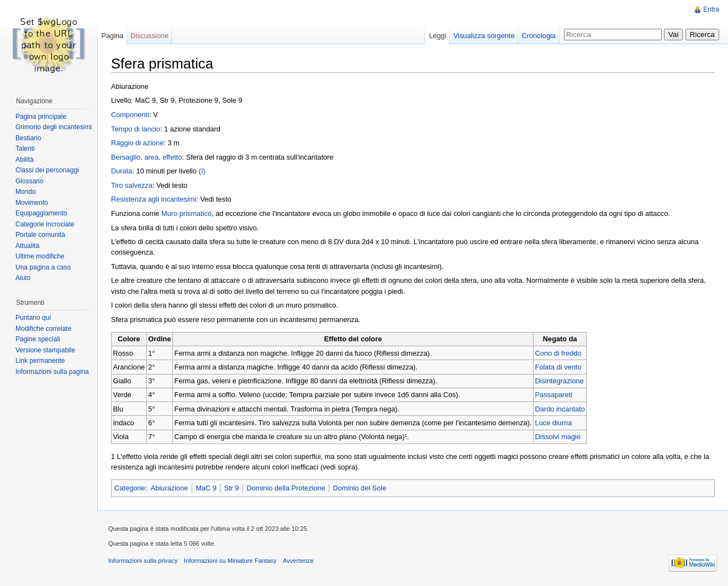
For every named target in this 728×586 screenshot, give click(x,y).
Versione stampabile (45, 350)
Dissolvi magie (558, 437)
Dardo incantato (560, 409)
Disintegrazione (560, 381)
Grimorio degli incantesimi (54, 127)
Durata (122, 171)
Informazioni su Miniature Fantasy (230, 561)
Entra (711, 9)
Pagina (112, 36)
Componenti (130, 115)
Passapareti (554, 395)
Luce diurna (554, 423)
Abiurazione (170, 488)
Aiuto (23, 278)
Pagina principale (41, 117)
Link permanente (40, 361)
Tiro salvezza (132, 185)
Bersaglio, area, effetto (147, 157)
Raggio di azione (137, 143)
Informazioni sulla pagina (52, 372)
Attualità (27, 246)
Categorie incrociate (45, 224)
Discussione (149, 36)
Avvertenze (298, 561)
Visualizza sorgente (484, 36)
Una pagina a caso (43, 267)
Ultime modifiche (40, 256)
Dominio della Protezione (286, 488)
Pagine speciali (38, 339)
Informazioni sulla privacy (143, 561)
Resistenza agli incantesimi (154, 199)
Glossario (30, 181)
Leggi (438, 36)
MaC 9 (206, 488)
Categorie (130, 488)
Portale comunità (40, 235)
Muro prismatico (186, 213)
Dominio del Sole (360, 488)
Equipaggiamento (41, 213)
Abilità (25, 160)
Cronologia (539, 36)
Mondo (26, 192)
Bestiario (28, 138)
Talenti (25, 149)
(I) (202, 171)
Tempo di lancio (136, 129)
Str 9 (232, 488)
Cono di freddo (558, 353)
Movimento (32, 203)
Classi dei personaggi (47, 170)
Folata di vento (558, 367)
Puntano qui (33, 318)
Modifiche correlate (43, 329)
